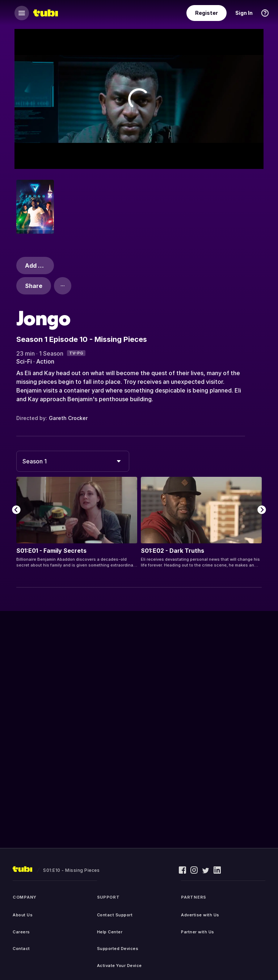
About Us (23, 915)
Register (207, 13)
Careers (21, 932)
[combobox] (73, 461)
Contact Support (115, 915)
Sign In (244, 13)
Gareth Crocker (68, 418)
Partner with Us (198, 932)
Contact (21, 949)
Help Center (110, 932)
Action (45, 361)
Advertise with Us (200, 915)
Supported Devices (118, 949)
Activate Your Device (119, 966)
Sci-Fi (24, 361)
